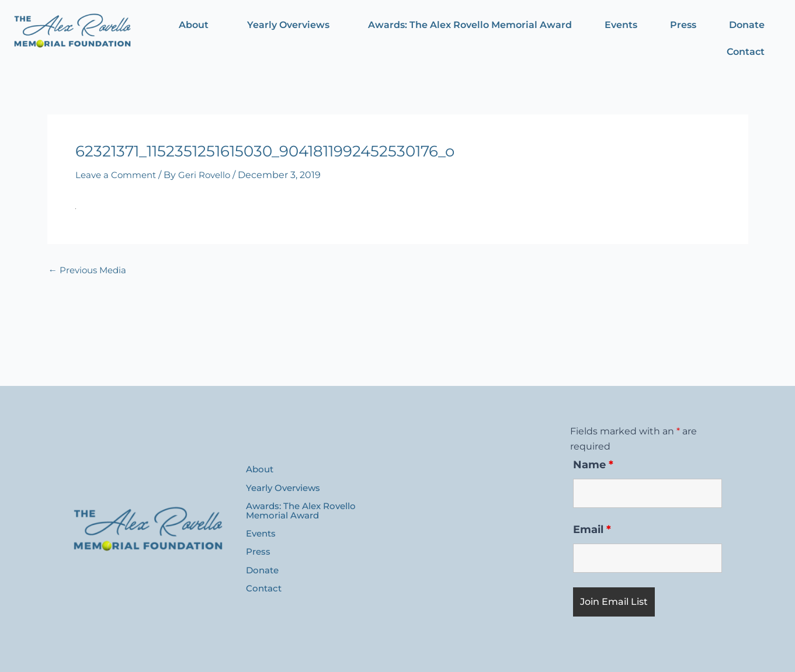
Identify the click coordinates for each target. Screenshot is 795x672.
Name (593, 465)
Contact (746, 52)
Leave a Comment (118, 175)
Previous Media (90, 270)
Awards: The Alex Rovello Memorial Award (470, 25)
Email (592, 530)
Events (621, 25)
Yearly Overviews (288, 25)
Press (683, 25)
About (194, 25)
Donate (747, 25)
